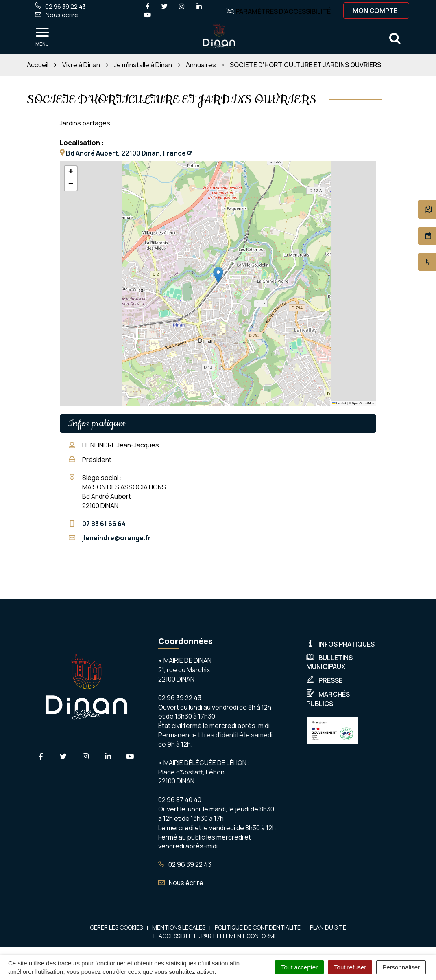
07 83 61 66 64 (104, 524)
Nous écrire (181, 883)
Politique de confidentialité (258, 927)
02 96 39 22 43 (185, 864)
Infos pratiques (340, 644)
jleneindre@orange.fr (117, 538)
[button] (218, 275)
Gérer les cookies (116, 927)
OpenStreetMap (363, 403)
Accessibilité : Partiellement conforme (218, 936)
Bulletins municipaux (329, 662)
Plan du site (328, 927)
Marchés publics (328, 699)
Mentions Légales (179, 927)
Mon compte (375, 11)
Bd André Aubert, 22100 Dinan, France (126, 153)
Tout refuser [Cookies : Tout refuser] (350, 967)
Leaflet (339, 403)
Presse (324, 680)
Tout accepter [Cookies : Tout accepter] (299, 967)
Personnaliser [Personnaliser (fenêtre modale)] (401, 967)
